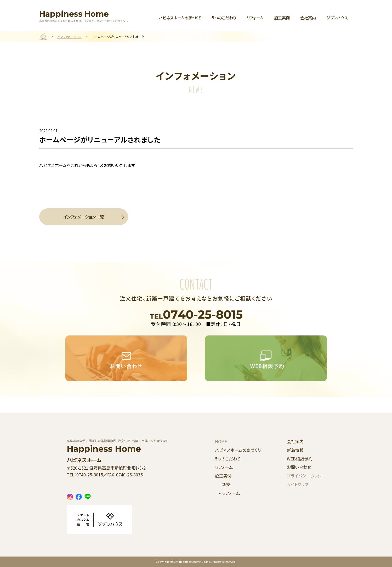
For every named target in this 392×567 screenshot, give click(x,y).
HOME (221, 441)
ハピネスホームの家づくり (180, 18)
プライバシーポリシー (306, 476)
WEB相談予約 (300, 459)
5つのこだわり (224, 18)
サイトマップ (298, 484)
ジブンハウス (337, 18)
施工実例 (282, 18)
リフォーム (255, 18)
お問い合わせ (299, 467)
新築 (226, 484)
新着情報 (295, 450)
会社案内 (308, 18)
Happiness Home (84, 16)
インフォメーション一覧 (84, 217)
